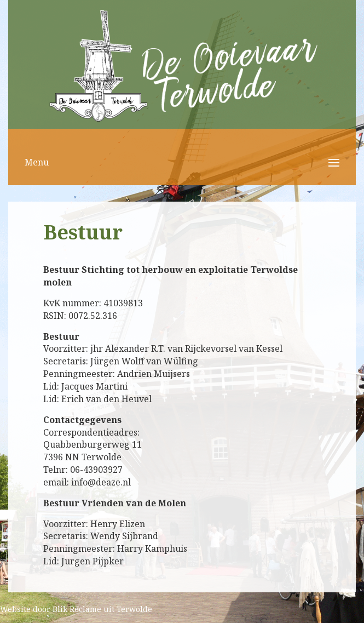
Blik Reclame (77, 609)
